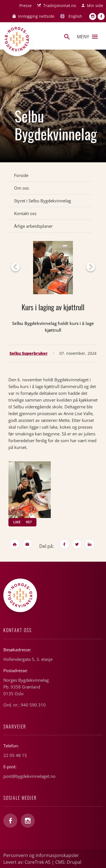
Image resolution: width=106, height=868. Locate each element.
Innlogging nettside (36, 16)
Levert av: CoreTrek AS (27, 862)
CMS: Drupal (68, 862)
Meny (87, 37)
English (75, 16)
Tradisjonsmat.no (60, 5)
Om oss (21, 188)
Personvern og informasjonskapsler (41, 855)
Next (91, 267)
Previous (15, 267)
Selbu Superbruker (29, 353)
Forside (21, 175)
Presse (26, 5)
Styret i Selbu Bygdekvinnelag (42, 201)
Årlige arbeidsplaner (33, 226)
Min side (95, 5)
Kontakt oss (25, 213)
